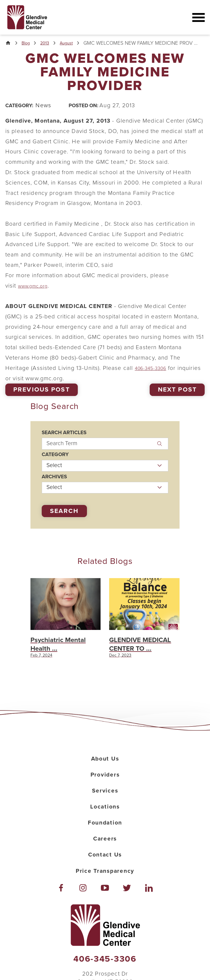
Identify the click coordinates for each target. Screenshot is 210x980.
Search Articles (64, 439)
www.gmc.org (37, 292)
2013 (50, 44)
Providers (105, 796)
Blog (29, 44)
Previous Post (42, 396)
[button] (198, 17)
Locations (105, 828)
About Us (105, 780)
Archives (54, 483)
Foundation (105, 844)
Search (64, 518)
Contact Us (105, 876)
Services (105, 812)
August (74, 44)
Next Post (177, 396)
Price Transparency (105, 893)
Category (55, 461)
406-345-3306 (155, 375)
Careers (105, 860)
